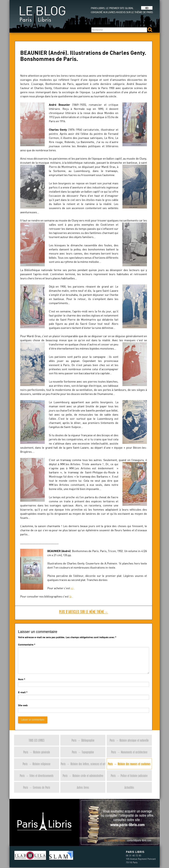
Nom (21, 679)
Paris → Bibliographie (83, 740)
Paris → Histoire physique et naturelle (129, 740)
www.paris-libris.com (127, 825)
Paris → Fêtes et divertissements (37, 776)
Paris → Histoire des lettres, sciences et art (83, 764)
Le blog (42, 15)
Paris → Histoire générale (37, 752)
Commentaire (27, 644)
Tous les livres (37, 740)
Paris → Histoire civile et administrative (83, 776)
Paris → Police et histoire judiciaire (129, 776)
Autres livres (83, 787)
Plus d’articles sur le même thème (84, 612)
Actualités (129, 787)
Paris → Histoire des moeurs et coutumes (129, 764)
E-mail (22, 692)
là (70, 596)
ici (72, 588)
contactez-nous (116, 841)
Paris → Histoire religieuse (37, 764)
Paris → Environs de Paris (37, 787)
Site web (23, 705)
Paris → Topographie (83, 752)
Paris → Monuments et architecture (129, 752)
